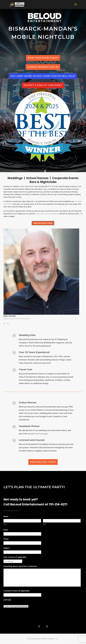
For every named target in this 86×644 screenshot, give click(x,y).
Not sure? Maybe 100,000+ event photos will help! (43, 76)
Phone (6, 539)
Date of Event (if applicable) (15, 557)
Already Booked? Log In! (43, 67)
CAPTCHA (7, 600)
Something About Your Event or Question (21, 566)
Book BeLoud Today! (43, 462)
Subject (7, 548)
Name (7, 516)
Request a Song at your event (43, 85)
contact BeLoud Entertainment (47, 214)
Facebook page (41, 434)
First (5, 524)
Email (7, 530)
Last (44, 524)
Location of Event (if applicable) (16, 591)
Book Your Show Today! (43, 58)
